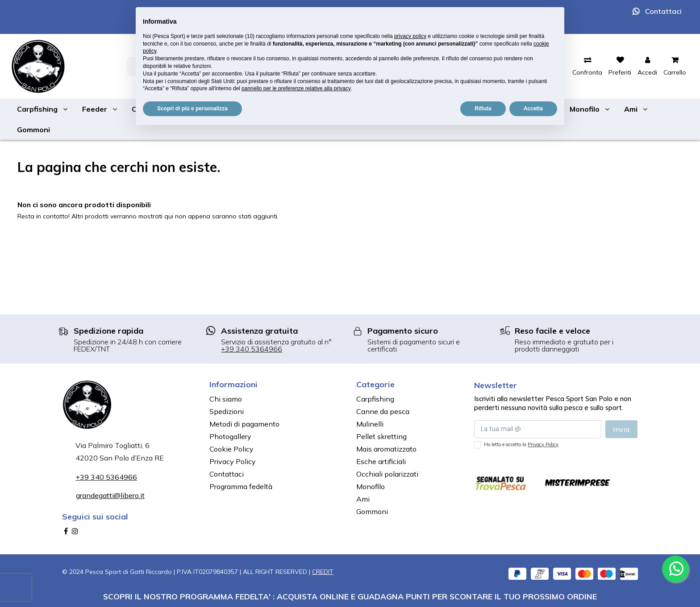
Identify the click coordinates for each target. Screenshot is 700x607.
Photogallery (230, 436)
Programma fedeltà (241, 486)
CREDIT (323, 572)
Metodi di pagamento (244, 424)
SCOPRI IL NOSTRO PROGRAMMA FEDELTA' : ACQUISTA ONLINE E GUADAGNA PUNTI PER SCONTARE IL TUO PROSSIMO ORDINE (350, 596)
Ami (363, 499)
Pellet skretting (381, 436)
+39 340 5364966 (252, 349)
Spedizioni (227, 411)
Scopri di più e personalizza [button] (192, 109)
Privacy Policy (233, 461)
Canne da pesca (383, 411)
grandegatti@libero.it (110, 495)
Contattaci (663, 11)
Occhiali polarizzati (387, 474)
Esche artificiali (381, 461)
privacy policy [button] (410, 36)
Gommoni (372, 511)
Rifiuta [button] (483, 109)
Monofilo (371, 486)
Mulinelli (370, 424)
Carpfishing (375, 399)
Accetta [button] (533, 109)
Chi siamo (226, 399)
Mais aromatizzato (386, 449)
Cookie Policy (231, 449)
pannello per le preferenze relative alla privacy (296, 88)
